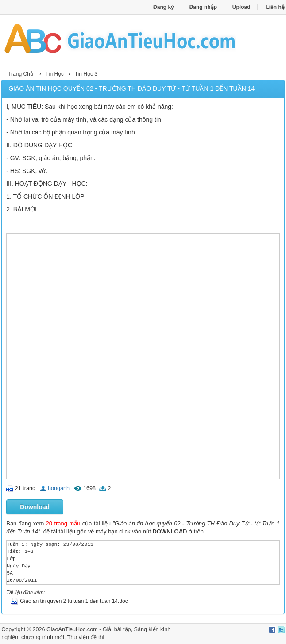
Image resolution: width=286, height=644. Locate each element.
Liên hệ (275, 7)
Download (35, 507)
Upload (242, 7)
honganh (59, 488)
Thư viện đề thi (86, 637)
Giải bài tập (117, 629)
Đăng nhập (203, 7)
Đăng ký (164, 7)
